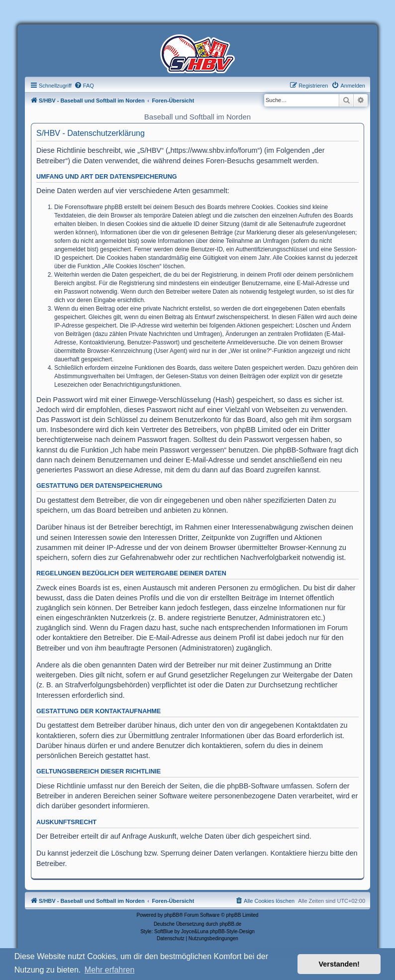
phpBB (172, 915)
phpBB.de (230, 924)
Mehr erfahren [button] (110, 970)
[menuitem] (84, 86)
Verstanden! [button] (339, 964)
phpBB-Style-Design (232, 931)
